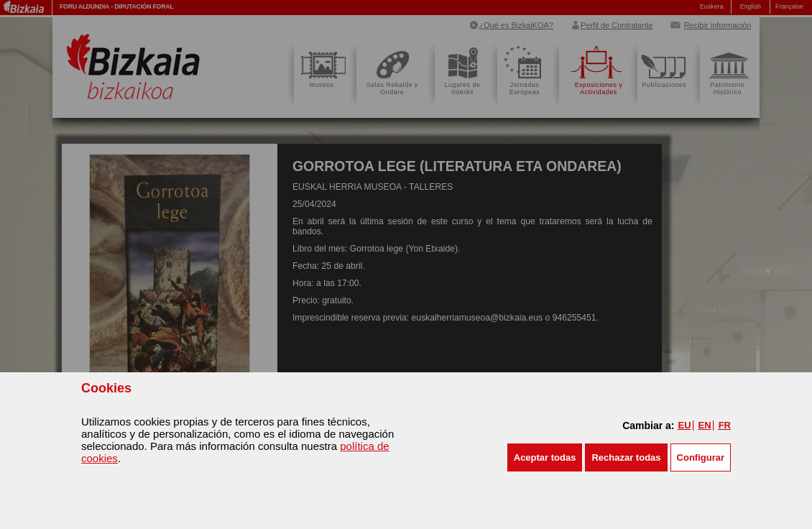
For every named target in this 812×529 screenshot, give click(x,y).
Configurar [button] (701, 457)
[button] (545, 457)
